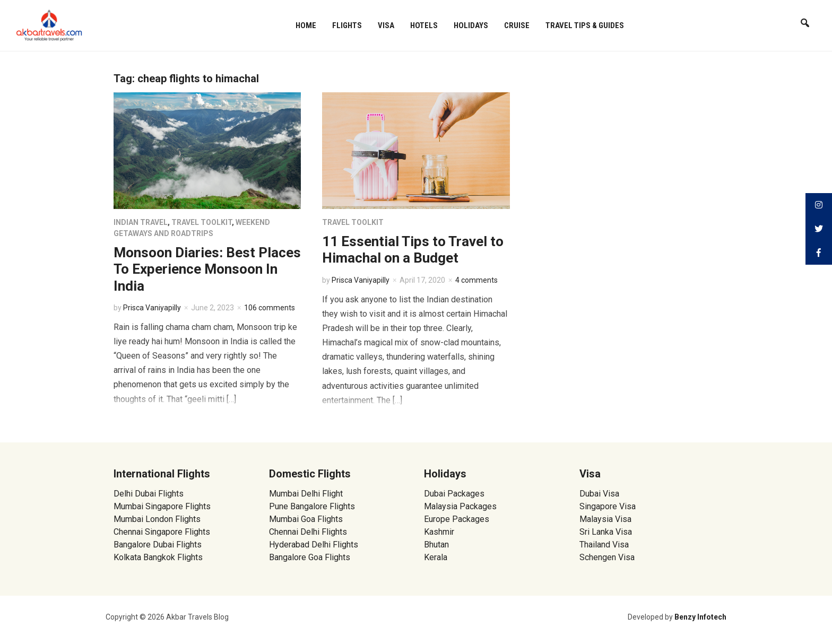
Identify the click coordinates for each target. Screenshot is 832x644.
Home (306, 25)
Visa (386, 25)
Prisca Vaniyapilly (152, 308)
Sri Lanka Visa (607, 532)
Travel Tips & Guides (585, 25)
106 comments (270, 308)
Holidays (471, 25)
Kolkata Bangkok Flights (158, 557)
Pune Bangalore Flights (312, 506)
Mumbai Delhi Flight (306, 494)
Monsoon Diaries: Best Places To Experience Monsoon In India (207, 269)
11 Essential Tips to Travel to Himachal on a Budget (413, 250)
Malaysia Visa (605, 519)
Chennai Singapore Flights (162, 532)
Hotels (424, 25)
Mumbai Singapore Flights (162, 506)
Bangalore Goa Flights (310, 557)
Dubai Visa (599, 494)
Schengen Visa (607, 557)
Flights (347, 25)
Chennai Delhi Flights (308, 532)
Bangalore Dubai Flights (158, 545)
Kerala (436, 557)
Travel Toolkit (202, 222)
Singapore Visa (608, 506)
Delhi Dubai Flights (149, 494)
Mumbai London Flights (157, 519)
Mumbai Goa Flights (306, 519)
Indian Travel (141, 222)
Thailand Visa (604, 545)
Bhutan (436, 545)
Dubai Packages (454, 494)
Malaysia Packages (460, 506)
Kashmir (439, 532)
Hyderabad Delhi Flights (314, 545)
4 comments (476, 280)
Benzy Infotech (700, 617)
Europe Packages (457, 519)
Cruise (517, 25)
